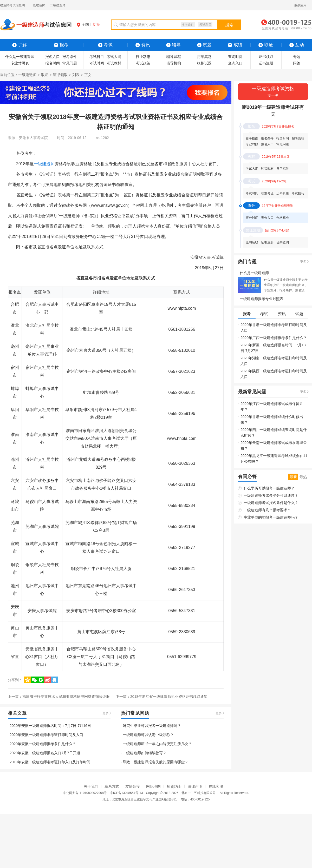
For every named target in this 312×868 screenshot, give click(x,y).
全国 (83, 24)
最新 (293, 477)
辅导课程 (174, 57)
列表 (76, 75)
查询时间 (235, 57)
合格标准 (283, 218)
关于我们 (91, 786)
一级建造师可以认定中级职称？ (148, 735)
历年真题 (204, 57)
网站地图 (153, 786)
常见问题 (70, 63)
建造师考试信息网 (12, 5)
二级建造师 (58, 5)
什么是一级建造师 (20, 57)
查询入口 (235, 63)
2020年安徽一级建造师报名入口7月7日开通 (45, 753)
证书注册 (266, 63)
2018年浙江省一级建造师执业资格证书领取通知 (169, 697)
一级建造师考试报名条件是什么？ (271, 503)
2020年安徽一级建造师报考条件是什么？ (43, 744)
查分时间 (252, 218)
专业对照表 (20, 63)
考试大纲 (114, 57)
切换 (96, 24)
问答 (297, 63)
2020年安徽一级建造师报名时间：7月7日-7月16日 (50, 726)
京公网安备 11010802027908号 (85, 793)
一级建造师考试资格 (273, 92)
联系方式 (112, 786)
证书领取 (266, 57)
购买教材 (267, 169)
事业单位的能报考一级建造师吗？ (271, 517)
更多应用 (300, 5)
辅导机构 (174, 63)
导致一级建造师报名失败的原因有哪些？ (155, 762)
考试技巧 (298, 193)
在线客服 (216, 786)
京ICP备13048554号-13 (126, 793)
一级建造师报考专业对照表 (262, 299)
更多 (106, 713)
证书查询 (283, 242)
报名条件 (267, 138)
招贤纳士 (174, 786)
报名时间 (53, 63)
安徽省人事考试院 (33, 138)
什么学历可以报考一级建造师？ (269, 488)
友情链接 (133, 786)
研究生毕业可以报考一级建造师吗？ (152, 726)
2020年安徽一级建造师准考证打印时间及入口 (46, 735)
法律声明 (195, 786)
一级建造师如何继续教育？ (145, 753)
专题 (297, 57)
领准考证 (267, 193)
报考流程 (298, 138)
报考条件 (188, 25)
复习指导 (283, 169)
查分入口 (267, 218)
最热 (303, 477)
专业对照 (252, 144)
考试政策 (143, 63)
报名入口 (53, 57)
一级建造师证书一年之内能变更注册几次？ (157, 744)
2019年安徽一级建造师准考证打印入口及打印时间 (50, 762)
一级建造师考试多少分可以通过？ (271, 495)
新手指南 (252, 138)
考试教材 (114, 63)
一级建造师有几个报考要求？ (267, 510)
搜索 (229, 25)
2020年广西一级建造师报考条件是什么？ (274, 338)
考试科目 (205, 25)
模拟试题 (204, 63)
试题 (204, 45)
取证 (45, 75)
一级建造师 (37, 5)
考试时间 (97, 63)
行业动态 (143, 57)
